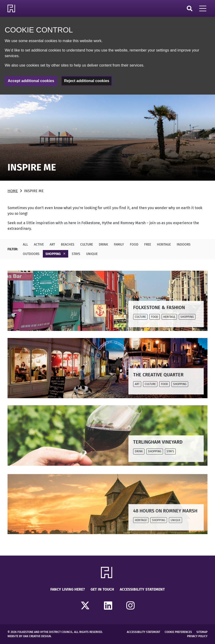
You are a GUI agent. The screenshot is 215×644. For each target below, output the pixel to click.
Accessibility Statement (142, 589)
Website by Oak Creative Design (29, 636)
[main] (107, 325)
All (25, 244)
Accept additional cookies (31, 81)
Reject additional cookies (87, 81)
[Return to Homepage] (12, 8)
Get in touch (102, 589)
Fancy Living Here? (68, 589)
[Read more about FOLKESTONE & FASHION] (107, 301)
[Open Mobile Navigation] (203, 8)
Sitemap (202, 632)
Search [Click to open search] (190, 8)
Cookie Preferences (178, 632)
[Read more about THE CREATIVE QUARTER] (107, 368)
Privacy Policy (197, 636)
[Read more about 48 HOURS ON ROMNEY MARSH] (107, 511)
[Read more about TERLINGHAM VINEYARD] (107, 435)
